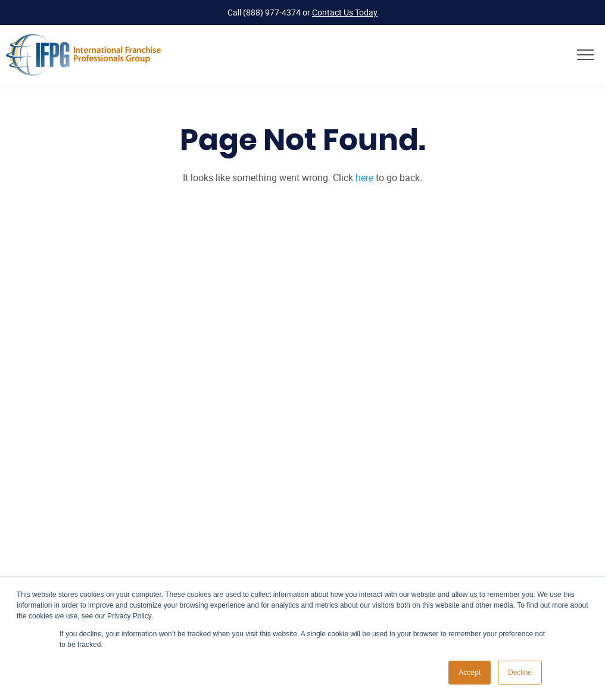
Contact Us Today (345, 12)
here (364, 178)
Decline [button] (520, 673)
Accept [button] (470, 673)
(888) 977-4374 (272, 12)
